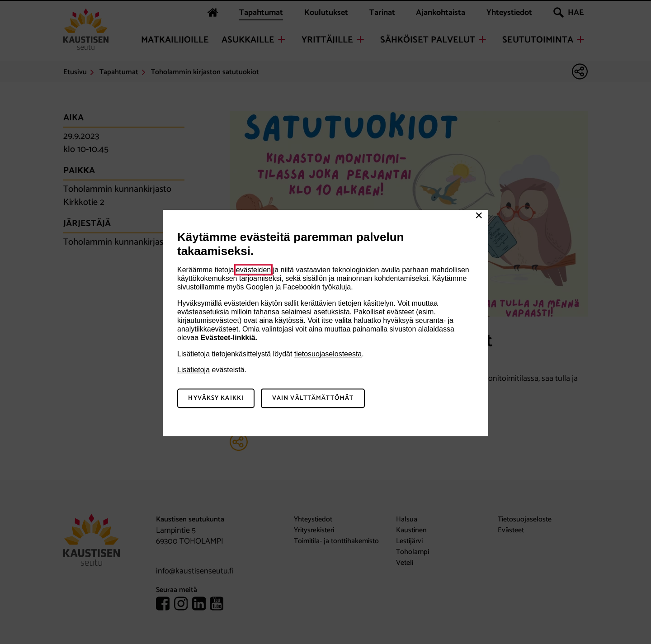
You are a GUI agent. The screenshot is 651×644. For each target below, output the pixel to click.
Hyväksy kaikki (216, 398)
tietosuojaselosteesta (328, 354)
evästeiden (253, 270)
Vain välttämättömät (313, 398)
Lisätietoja (193, 370)
